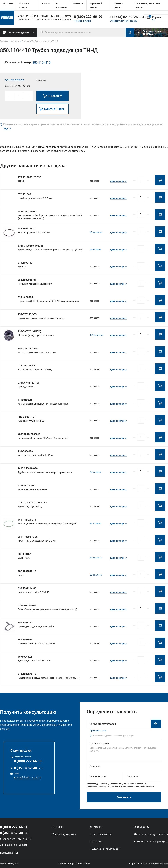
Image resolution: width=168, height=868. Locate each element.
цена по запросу (14, 79)
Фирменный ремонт (96, 5)
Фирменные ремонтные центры (147, 5)
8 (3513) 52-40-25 (28, 768)
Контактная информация (151, 841)
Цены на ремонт (118, 5)
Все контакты (9, 853)
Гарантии (45, 3)
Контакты (78, 3)
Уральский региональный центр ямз (7, 18)
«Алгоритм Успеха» (158, 863)
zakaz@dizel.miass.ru (27, 777)
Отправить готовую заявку (123, 21)
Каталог (57, 827)
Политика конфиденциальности (74, 863)
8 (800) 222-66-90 (88, 17)
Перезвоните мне (82, 21)
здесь (7, 128)
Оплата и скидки (24, 5)
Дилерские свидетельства (151, 834)
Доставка (8, 3)
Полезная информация (105, 849)
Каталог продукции (19, 33)
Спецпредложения (64, 834)
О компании (61, 5)
